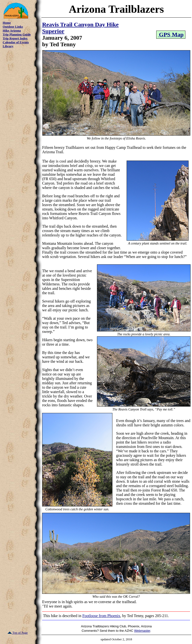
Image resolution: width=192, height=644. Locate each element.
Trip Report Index (15, 38)
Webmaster (142, 631)
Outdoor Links (13, 27)
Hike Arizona (12, 30)
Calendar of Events (16, 42)
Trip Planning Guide (17, 34)
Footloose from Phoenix (101, 616)
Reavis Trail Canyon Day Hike (80, 24)
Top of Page (18, 633)
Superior (53, 31)
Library (8, 46)
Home (7, 23)
